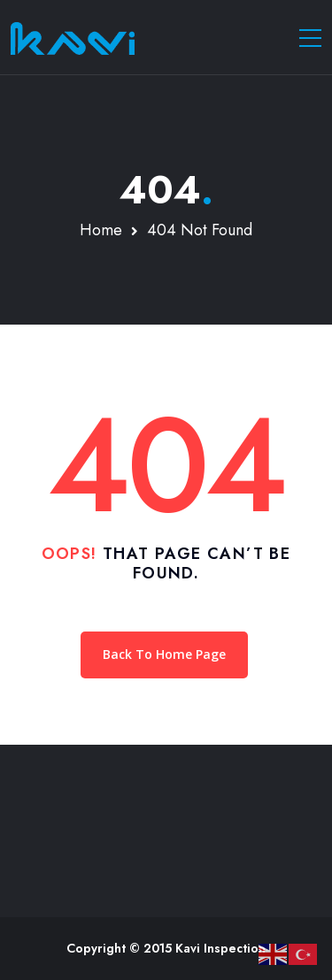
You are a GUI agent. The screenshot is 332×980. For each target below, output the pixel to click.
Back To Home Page (164, 654)
